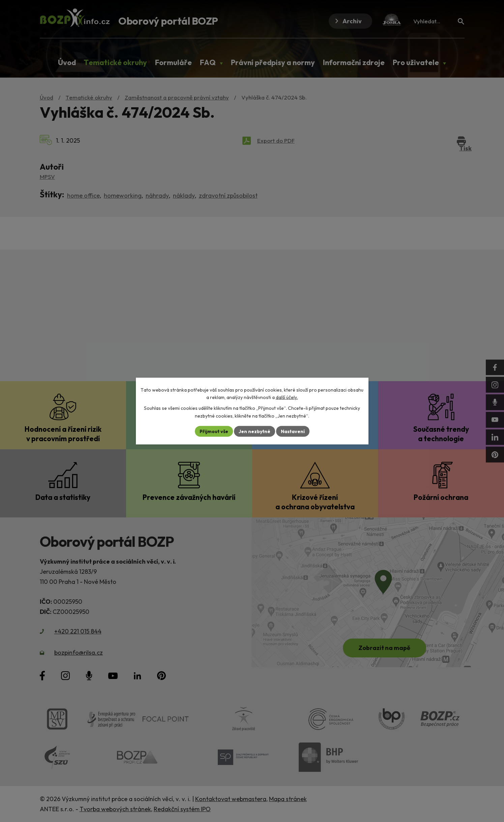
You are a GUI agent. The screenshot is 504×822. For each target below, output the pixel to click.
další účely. (287, 397)
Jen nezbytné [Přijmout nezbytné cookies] (255, 431)
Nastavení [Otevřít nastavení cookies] (293, 431)
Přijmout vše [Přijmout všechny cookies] (214, 431)
